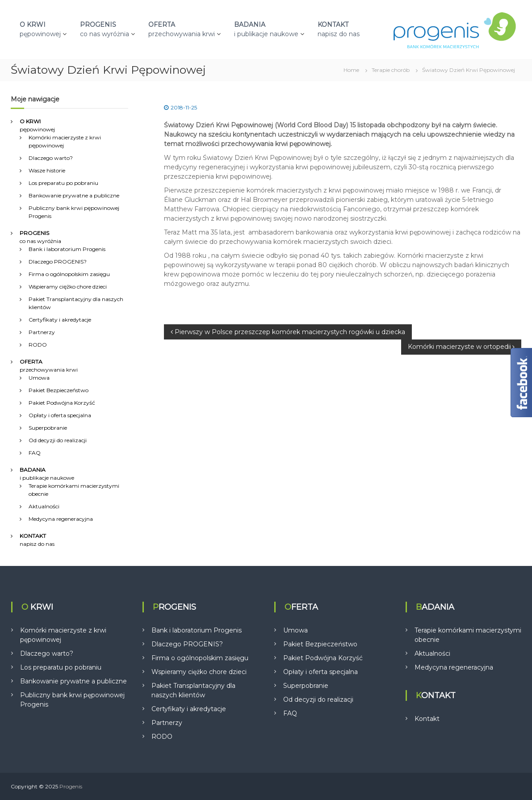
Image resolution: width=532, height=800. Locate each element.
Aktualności (44, 506)
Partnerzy (42, 332)
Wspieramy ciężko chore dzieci (68, 287)
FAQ (35, 453)
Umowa (39, 378)
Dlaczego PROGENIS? (58, 262)
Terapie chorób (391, 70)
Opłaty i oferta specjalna (60, 415)
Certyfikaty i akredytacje (60, 320)
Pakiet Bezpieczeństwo (59, 390)
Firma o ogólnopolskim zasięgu (69, 274)
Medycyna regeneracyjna (61, 519)
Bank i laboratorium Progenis (67, 249)
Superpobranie (48, 428)
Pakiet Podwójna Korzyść (62, 403)
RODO (38, 345)
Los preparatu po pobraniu (63, 183)
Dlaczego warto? (51, 158)
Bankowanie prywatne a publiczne (74, 195)
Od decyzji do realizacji (58, 440)
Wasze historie (47, 170)
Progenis (71, 786)
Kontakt (427, 719)
